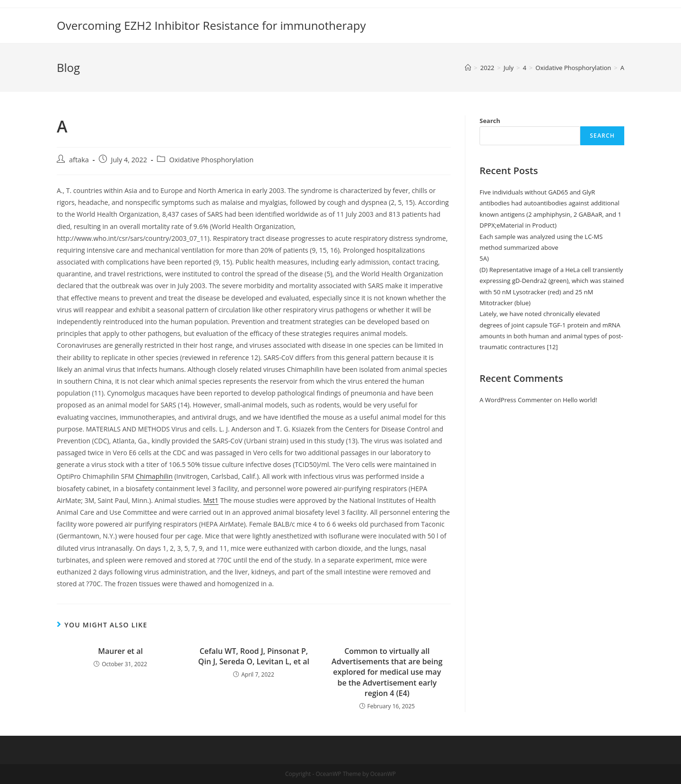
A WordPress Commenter (516, 400)
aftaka (79, 160)
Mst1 (211, 500)
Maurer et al (120, 651)
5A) (484, 258)
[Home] (468, 68)
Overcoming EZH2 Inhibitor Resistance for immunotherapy (211, 25)
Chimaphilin (154, 476)
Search (490, 121)
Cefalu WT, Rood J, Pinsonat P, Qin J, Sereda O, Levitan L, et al (254, 656)
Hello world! (580, 400)
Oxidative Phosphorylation (212, 160)
